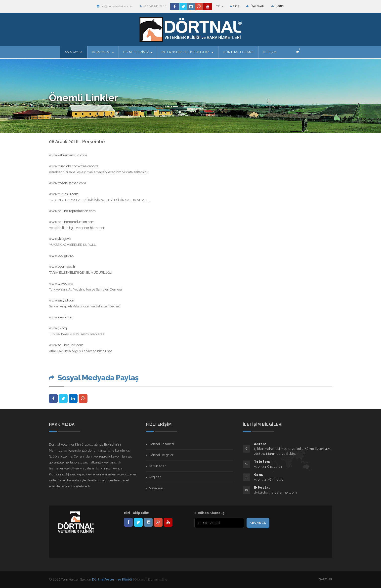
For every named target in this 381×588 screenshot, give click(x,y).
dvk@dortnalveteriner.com (115, 6)
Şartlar (278, 6)
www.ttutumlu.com (64, 194)
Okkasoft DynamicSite (151, 579)
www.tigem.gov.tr (62, 267)
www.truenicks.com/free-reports (74, 166)
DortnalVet (138, 522)
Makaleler (156, 488)
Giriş (235, 6)
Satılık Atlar (157, 466)
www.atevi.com (61, 317)
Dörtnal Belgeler (161, 455)
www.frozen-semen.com (67, 183)
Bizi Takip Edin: (137, 513)
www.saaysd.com (62, 300)
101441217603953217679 (158, 522)
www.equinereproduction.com (72, 222)
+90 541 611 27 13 (153, 6)
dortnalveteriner (148, 522)
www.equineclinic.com (66, 345)
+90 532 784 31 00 (269, 480)
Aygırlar (155, 477)
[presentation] (226, 539)
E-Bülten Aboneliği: (210, 513)
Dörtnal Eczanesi (161, 444)
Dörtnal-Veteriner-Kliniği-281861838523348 (128, 522)
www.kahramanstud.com (68, 155)
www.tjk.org (58, 328)
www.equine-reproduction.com (72, 211)
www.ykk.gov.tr (60, 239)
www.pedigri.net (61, 256)
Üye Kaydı (255, 6)
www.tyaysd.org (61, 283)
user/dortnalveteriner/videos (168, 522)
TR (219, 6)
